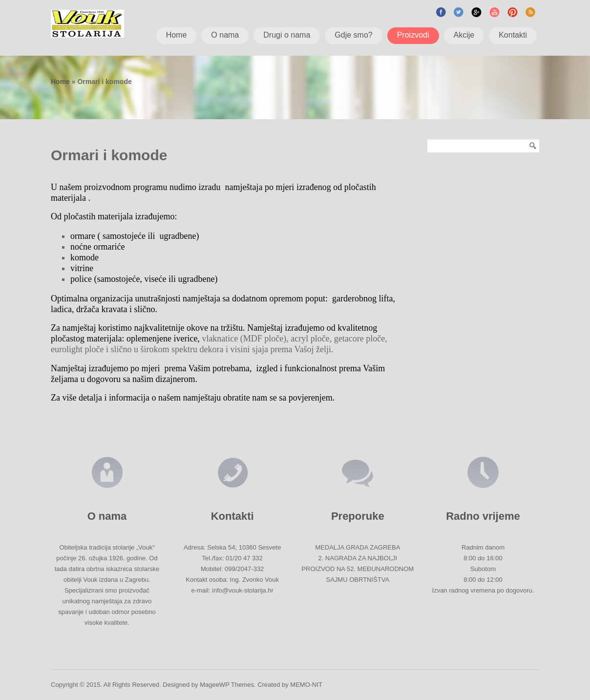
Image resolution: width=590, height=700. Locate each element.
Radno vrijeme (483, 516)
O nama (107, 516)
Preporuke (358, 516)
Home (60, 82)
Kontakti (232, 516)
